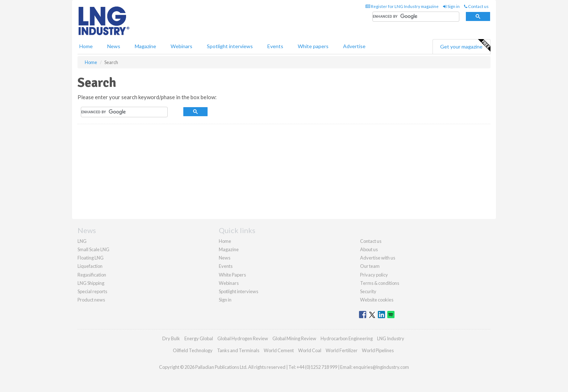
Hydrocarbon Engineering (347, 338)
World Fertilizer (342, 350)
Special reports (92, 291)
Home (86, 46)
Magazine (145, 46)
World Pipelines (378, 350)
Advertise (354, 46)
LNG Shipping (91, 283)
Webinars (181, 46)
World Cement (279, 350)
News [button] (114, 46)
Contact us (476, 6)
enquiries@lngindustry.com (381, 367)
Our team (370, 266)
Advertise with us (378, 258)
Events (275, 46)
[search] (416, 17)
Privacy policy (374, 275)
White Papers (232, 275)
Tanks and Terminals (238, 350)
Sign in (451, 6)
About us (369, 249)
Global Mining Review (294, 338)
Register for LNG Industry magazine (402, 6)
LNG (82, 241)
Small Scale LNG (93, 249)
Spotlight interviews (230, 46)
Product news (91, 300)
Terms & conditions (380, 283)
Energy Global (199, 338)
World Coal (310, 350)
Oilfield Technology (193, 350)
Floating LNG (91, 258)
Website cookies (377, 300)
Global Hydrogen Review (243, 338)
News (225, 258)
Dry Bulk (171, 338)
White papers (313, 46)
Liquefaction (90, 266)
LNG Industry (391, 338)
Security (368, 291)
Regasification (92, 275)
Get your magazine (465, 46)
